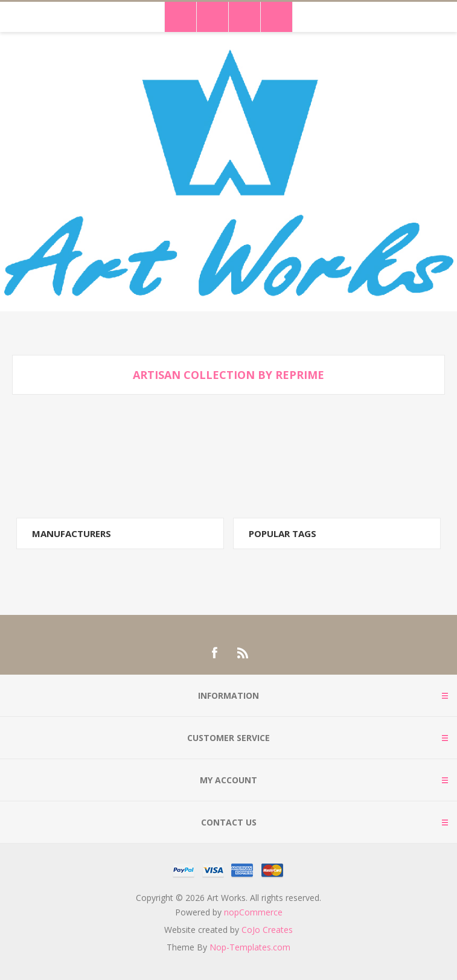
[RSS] (243, 653)
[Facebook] (214, 653)
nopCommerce (253, 912)
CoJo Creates (267, 930)
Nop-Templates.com (250, 947)
